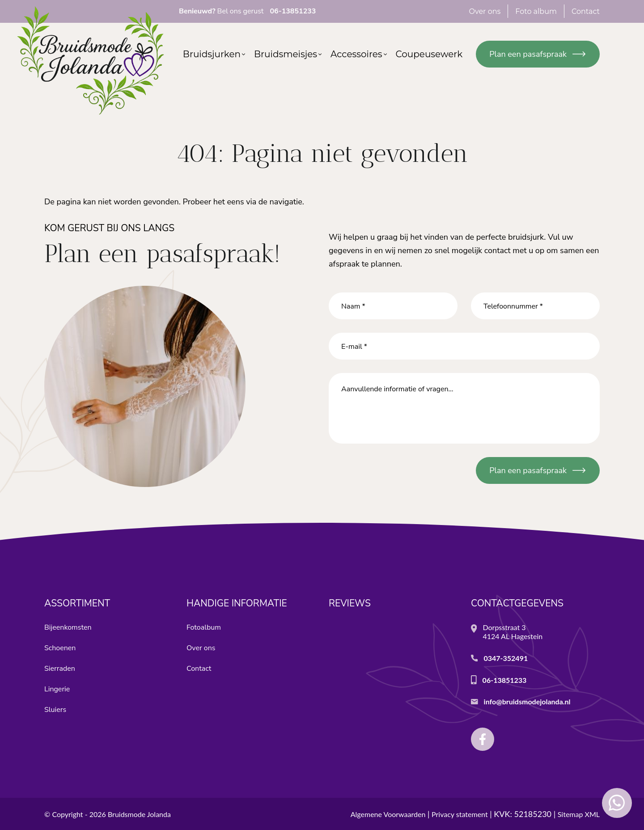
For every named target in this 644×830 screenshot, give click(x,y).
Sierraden (60, 669)
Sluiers (55, 710)
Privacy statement (460, 814)
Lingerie (57, 689)
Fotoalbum (204, 627)
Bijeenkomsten (68, 627)
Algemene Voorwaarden (388, 814)
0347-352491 (506, 658)
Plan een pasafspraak (528, 54)
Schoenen (60, 648)
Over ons (201, 648)
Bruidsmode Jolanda (139, 814)
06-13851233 (505, 680)
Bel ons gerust (247, 11)
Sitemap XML (579, 814)
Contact (199, 669)
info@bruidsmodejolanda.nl (527, 701)
